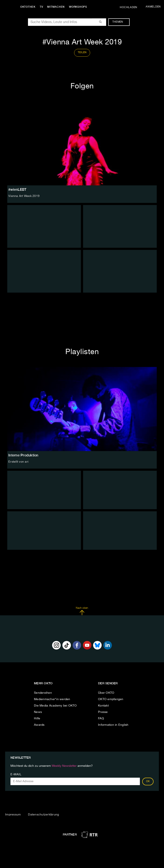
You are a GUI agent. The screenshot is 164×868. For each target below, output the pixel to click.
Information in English (113, 725)
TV (41, 7)
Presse (103, 712)
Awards (39, 725)
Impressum (13, 815)
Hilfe (37, 718)
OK (148, 781)
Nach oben (82, 611)
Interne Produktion (23, 455)
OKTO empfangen (111, 699)
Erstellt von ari (18, 462)
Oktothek (28, 7)
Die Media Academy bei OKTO (55, 706)
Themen (120, 22)
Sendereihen (43, 693)
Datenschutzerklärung (43, 815)
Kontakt (103, 706)
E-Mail (16, 774)
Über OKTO (106, 693)
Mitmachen (56, 7)
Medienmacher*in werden (52, 699)
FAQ (101, 718)
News (38, 712)
